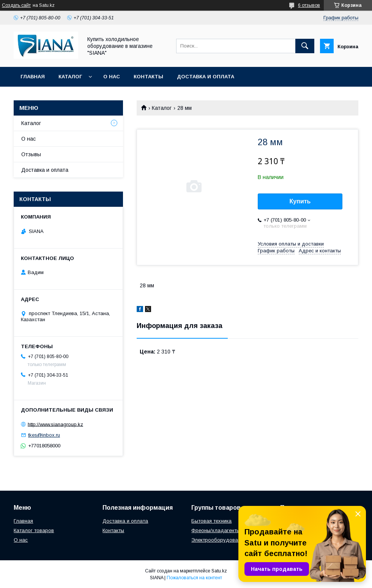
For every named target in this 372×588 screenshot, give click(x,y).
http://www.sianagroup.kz (55, 424)
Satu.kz (219, 571)
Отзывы (31, 154)
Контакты (148, 77)
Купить (300, 201)
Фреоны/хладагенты (216, 530)
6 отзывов (309, 5)
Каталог (70, 77)
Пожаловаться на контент (194, 578)
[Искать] (305, 46)
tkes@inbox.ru (44, 435)
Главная (33, 77)
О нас (112, 77)
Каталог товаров (34, 530)
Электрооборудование (219, 540)
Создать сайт (16, 5)
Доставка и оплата (206, 77)
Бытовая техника (211, 521)
